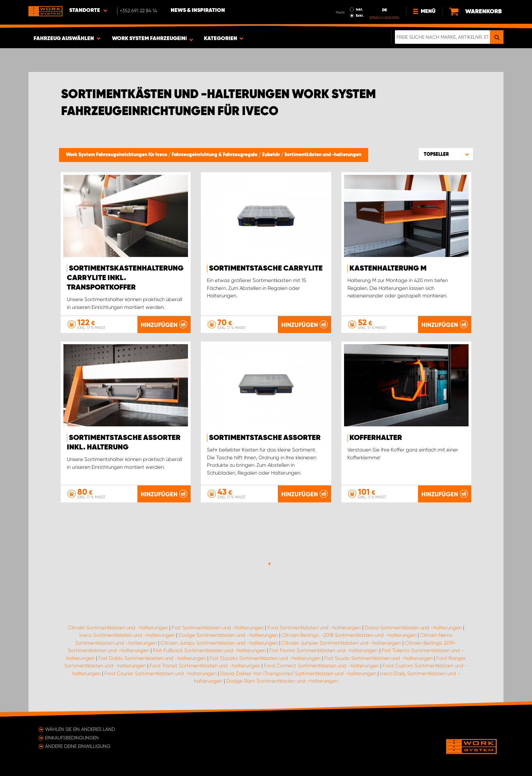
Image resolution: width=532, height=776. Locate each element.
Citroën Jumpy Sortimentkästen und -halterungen (219, 643)
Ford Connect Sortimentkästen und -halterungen (321, 666)
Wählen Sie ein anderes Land (80, 729)
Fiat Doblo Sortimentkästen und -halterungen (152, 658)
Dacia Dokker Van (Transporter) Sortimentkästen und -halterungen (298, 673)
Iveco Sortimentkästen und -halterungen (127, 635)
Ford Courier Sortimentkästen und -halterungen (160, 673)
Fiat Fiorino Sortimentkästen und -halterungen (324, 650)
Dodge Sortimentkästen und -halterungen (228, 635)
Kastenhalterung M (388, 269)
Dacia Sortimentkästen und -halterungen (413, 628)
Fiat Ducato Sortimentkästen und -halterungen (265, 658)
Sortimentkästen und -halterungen (323, 155)
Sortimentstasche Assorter (265, 438)
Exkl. (360, 16)
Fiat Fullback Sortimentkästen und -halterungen (209, 650)
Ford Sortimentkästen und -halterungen (314, 628)
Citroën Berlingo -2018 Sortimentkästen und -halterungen (349, 635)
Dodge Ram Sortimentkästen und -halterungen (282, 681)
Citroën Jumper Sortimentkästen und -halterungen (341, 643)
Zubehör (271, 155)
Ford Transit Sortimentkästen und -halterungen (205, 666)
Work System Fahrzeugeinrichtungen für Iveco (117, 155)
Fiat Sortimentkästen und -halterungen (218, 628)
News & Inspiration (198, 11)
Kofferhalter (376, 438)
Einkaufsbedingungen (72, 738)
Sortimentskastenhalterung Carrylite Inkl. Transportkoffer (125, 278)
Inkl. (359, 10)
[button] (446, 154)
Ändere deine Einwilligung (78, 746)
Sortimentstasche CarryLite (266, 269)
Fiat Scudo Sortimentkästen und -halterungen (378, 658)
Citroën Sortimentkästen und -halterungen (118, 628)
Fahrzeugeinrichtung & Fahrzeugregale (215, 155)
